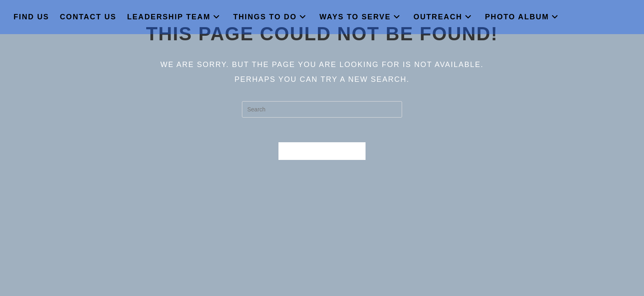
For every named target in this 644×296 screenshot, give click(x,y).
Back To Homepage (322, 151)
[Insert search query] (322, 109)
